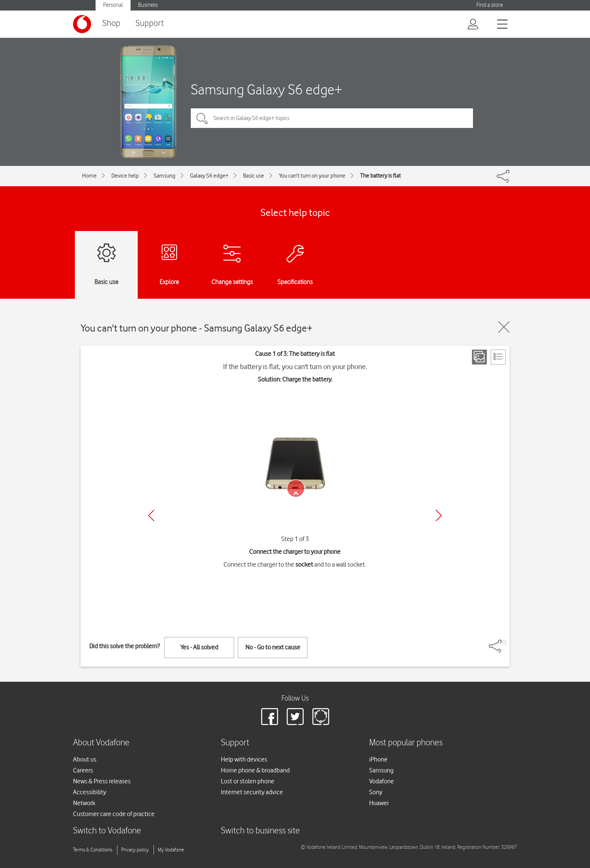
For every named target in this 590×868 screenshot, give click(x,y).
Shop (111, 24)
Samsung (164, 176)
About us (85, 759)
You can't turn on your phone (312, 176)
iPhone (378, 759)
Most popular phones (406, 743)
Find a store (490, 5)
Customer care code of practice (114, 814)
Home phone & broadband (255, 770)
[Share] (504, 642)
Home (89, 176)
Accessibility (90, 792)
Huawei (379, 803)
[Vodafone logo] (82, 24)
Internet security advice (252, 792)
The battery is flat (380, 176)
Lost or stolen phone (248, 781)
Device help (125, 176)
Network (84, 803)
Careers (83, 770)
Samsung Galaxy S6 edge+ (266, 89)
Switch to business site (260, 831)
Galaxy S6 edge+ (209, 176)
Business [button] (148, 5)
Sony (376, 792)
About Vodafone (101, 743)
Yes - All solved (199, 647)
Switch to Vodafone (107, 831)
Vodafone (382, 781)
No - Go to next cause (273, 647)
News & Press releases (102, 781)
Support (150, 24)
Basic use (254, 176)
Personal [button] (113, 5)
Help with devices (244, 759)
